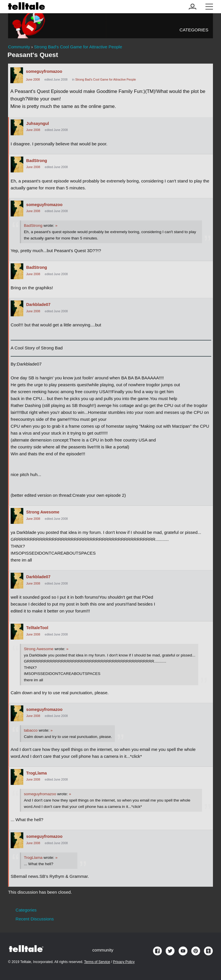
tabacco (31, 730)
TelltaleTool (37, 628)
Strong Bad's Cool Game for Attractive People (105, 80)
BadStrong (37, 161)
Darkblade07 (38, 305)
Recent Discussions (35, 919)
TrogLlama (37, 773)
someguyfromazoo (44, 71)
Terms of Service (97, 962)
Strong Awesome (43, 512)
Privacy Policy (124, 962)
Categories (194, 30)
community (103, 950)
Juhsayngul (38, 123)
